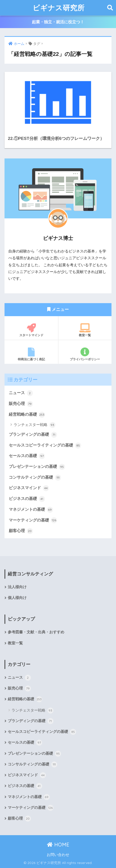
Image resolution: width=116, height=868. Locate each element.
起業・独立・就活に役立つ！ (58, 22)
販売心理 (21, 404)
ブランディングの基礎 (33, 435)
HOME (58, 845)
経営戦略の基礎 (27, 415)
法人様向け (17, 587)
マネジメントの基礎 (31, 510)
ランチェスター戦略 (34, 425)
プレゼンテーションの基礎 (37, 467)
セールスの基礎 (27, 456)
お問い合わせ (58, 855)
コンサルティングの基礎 (35, 478)
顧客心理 (21, 531)
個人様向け (17, 598)
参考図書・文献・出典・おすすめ (36, 632)
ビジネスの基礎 (27, 499)
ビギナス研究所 (59, 8)
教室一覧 (85, 330)
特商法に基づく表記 (31, 354)
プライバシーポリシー (85, 354)
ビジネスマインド (29, 488)
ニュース (21, 393)
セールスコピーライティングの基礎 (45, 446)
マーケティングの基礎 (33, 520)
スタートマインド (31, 330)
